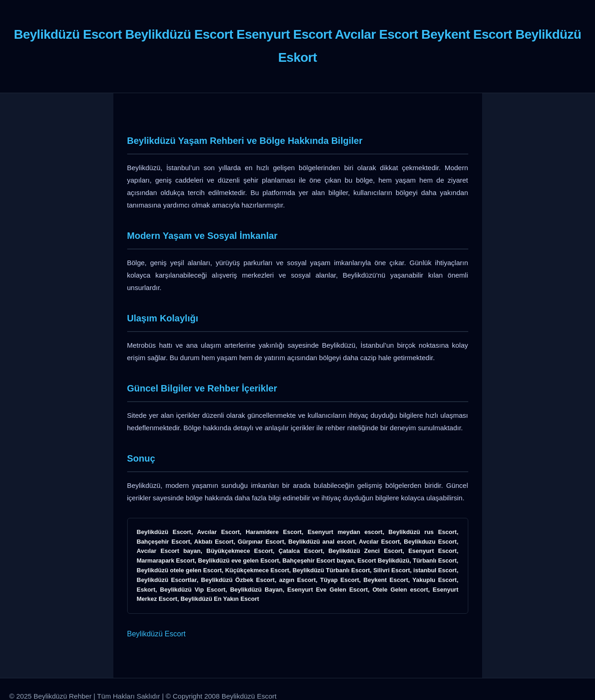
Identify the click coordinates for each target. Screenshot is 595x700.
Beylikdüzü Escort (156, 634)
